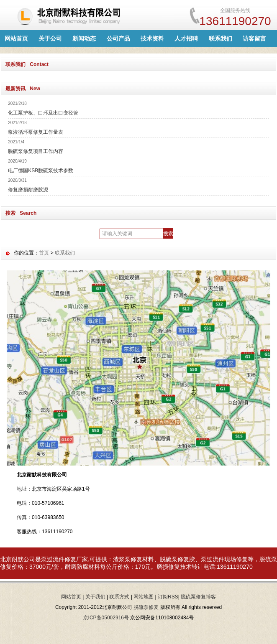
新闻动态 (84, 38)
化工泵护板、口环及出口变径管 (43, 113)
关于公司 (50, 38)
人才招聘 (186, 38)
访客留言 (254, 38)
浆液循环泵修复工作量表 (36, 132)
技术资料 (152, 38)
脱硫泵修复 (146, 607)
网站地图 (144, 597)
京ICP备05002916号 (106, 618)
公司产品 (118, 38)
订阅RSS (168, 597)
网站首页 (16, 38)
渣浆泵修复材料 (133, 559)
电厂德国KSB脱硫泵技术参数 (41, 171)
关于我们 (95, 597)
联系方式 (119, 597)
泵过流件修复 (59, 559)
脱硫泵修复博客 (198, 597)
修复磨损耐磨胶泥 (28, 190)
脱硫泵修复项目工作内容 (36, 151)
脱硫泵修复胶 (177, 559)
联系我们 (221, 38)
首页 (44, 253)
